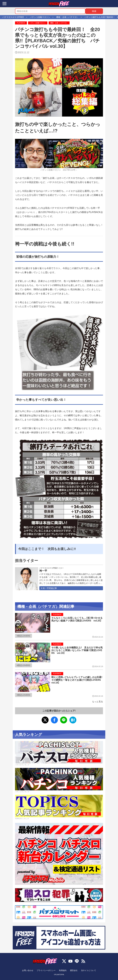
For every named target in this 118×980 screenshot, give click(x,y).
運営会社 (74, 970)
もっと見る (98, 702)
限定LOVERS (24, 636)
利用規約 (63, 970)
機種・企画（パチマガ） (59, 23)
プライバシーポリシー (46, 970)
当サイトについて (89, 970)
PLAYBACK (21, 23)
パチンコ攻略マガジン (38, 23)
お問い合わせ (28, 970)
